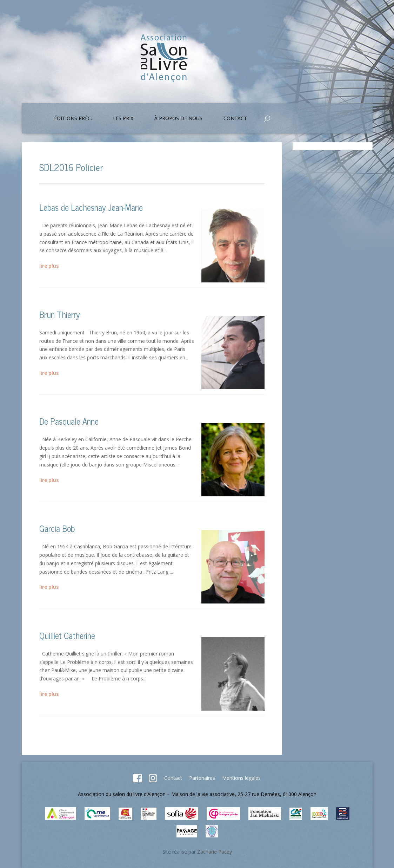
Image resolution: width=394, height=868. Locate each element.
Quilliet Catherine (67, 635)
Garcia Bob (57, 528)
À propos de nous (178, 119)
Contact (235, 119)
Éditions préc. (73, 119)
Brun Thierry (60, 314)
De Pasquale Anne (69, 421)
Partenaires (202, 778)
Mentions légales (241, 778)
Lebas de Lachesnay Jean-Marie (91, 207)
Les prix (123, 119)
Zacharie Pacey (215, 852)
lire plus (49, 266)
